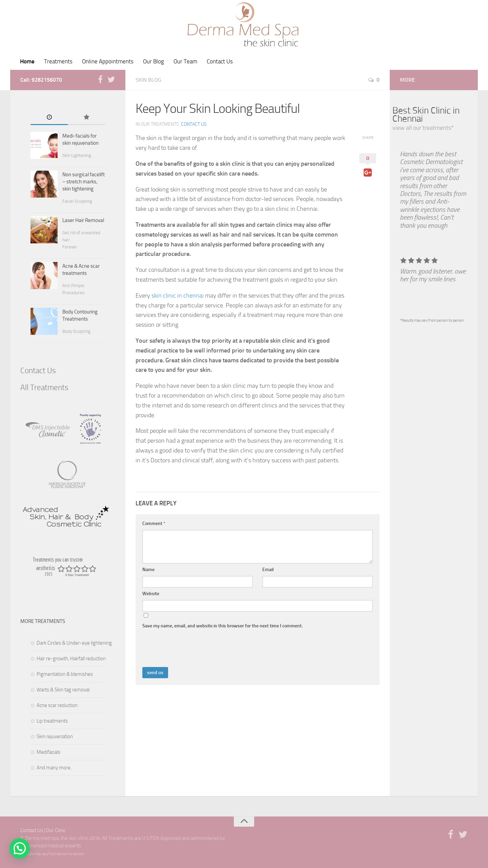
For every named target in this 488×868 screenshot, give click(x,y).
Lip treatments (52, 721)
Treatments (58, 61)
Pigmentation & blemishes (65, 674)
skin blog (148, 80)
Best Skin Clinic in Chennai (426, 115)
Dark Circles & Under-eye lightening (74, 643)
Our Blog (154, 61)
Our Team (185, 61)
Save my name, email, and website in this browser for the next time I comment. (222, 626)
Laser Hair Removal (83, 220)
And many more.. (55, 768)
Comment (154, 523)
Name (148, 570)
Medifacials (48, 752)
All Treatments (44, 388)
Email (268, 570)
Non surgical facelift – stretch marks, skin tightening (84, 182)
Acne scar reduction (57, 705)
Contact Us (220, 61)
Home (27, 61)
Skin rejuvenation (55, 736)
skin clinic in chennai (178, 296)
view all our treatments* (423, 128)
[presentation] (194, 650)
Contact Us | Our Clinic (43, 830)
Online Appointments (108, 61)
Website (151, 594)
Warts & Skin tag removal (63, 690)
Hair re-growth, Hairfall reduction (71, 659)
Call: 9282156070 (41, 80)
